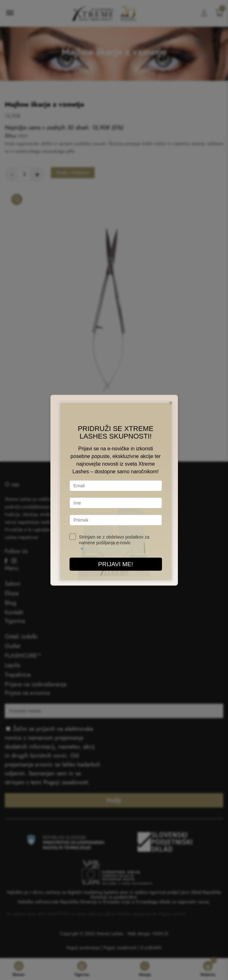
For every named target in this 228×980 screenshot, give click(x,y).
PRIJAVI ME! (116, 564)
